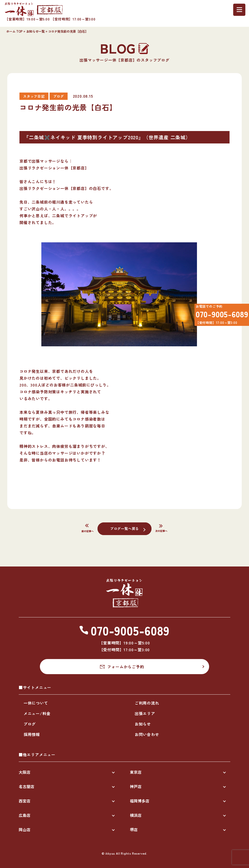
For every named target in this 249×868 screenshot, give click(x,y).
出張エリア (145, 713)
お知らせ (143, 724)
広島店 (25, 815)
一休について (36, 703)
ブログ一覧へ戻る (124, 528)
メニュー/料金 (37, 713)
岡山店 (25, 830)
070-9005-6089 (219, 316)
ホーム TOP (14, 31)
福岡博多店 (140, 801)
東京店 (136, 772)
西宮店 (25, 801)
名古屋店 (27, 786)
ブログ (30, 724)
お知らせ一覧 (36, 31)
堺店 (134, 830)
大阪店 (25, 772)
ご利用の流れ (147, 703)
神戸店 (136, 786)
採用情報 (32, 734)
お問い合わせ (147, 734)
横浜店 (136, 815)
